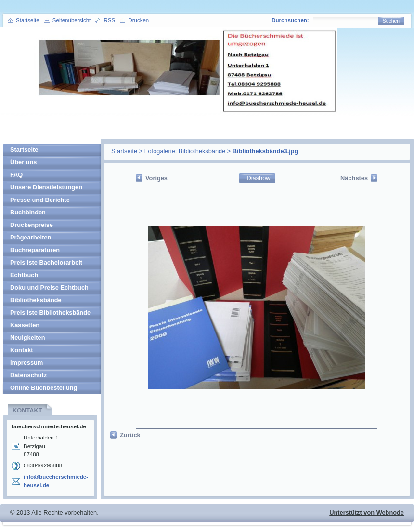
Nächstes (354, 178)
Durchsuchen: (290, 20)
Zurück (130, 435)
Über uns (23, 162)
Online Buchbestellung (44, 388)
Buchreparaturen (35, 250)
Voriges (156, 178)
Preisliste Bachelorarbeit (46, 262)
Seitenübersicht (71, 20)
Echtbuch (24, 275)
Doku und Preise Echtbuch (49, 287)
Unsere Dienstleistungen (46, 187)
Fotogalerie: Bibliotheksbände (185, 151)
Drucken (138, 20)
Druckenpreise (32, 225)
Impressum (26, 363)
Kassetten (25, 325)
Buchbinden (28, 212)
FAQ (16, 175)
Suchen (391, 21)
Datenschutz (28, 375)
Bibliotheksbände (36, 300)
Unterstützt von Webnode (367, 512)
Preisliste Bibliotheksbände (50, 313)
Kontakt (22, 350)
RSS (109, 20)
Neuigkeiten (28, 338)
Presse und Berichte (40, 200)
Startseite (124, 151)
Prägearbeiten (31, 237)
